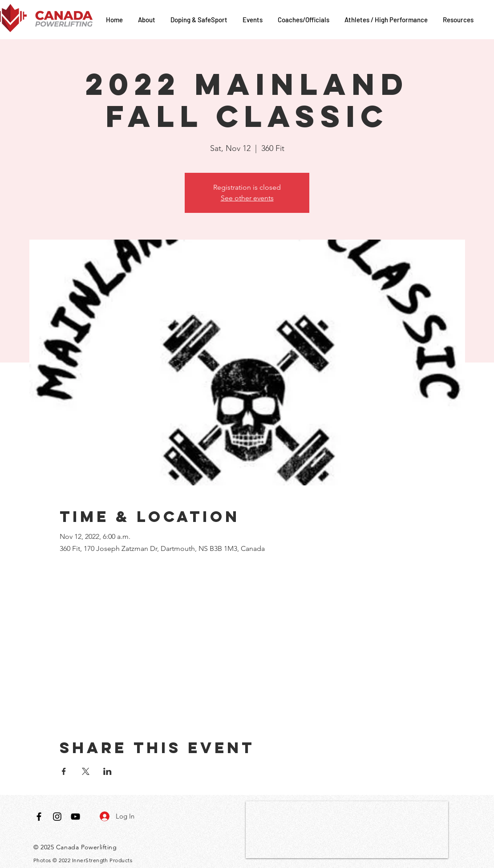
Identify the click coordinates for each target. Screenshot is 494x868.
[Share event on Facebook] (64, 771)
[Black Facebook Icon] (39, 817)
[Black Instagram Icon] (57, 817)
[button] (148, 20)
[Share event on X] (86, 771)
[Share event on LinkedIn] (107, 771)
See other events (247, 198)
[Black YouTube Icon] (75, 817)
